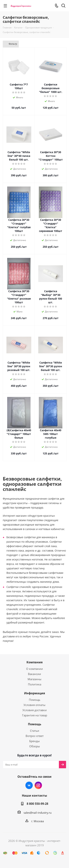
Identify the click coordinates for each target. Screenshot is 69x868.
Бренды (34, 741)
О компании (34, 669)
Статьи (35, 731)
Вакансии (34, 674)
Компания (34, 662)
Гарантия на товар (35, 715)
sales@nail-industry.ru (38, 813)
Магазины (34, 679)
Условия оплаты (34, 705)
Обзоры (35, 746)
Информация (34, 693)
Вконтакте (29, 785)
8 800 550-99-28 (37, 804)
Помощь (35, 700)
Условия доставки (35, 710)
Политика (35, 684)
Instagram (38, 785)
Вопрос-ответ (35, 736)
